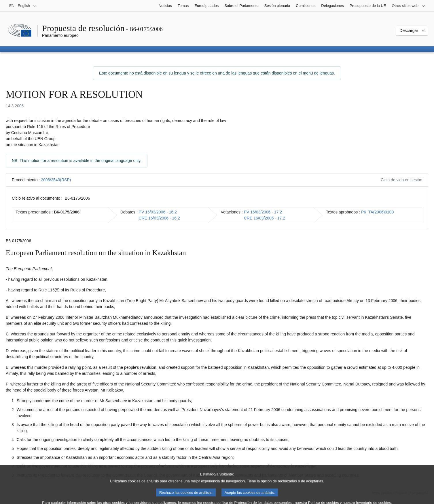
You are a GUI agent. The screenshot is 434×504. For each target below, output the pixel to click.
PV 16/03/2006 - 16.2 (158, 212)
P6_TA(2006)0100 (377, 212)
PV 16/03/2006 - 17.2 (263, 212)
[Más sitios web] (409, 6)
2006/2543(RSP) (56, 180)
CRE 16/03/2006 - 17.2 (265, 218)
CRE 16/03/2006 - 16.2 (159, 218)
